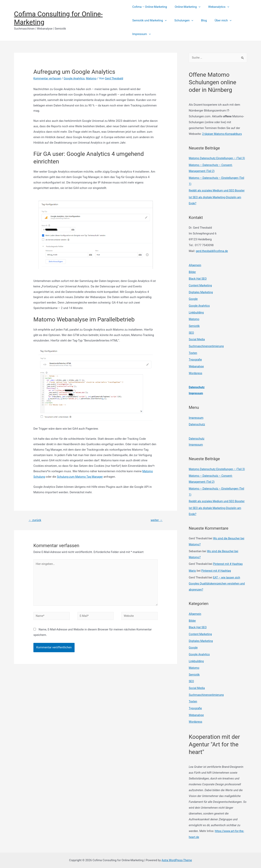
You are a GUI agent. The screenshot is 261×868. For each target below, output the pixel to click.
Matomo (93, 78)
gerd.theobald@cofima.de (212, 255)
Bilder (192, 276)
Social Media (197, 342)
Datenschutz (197, 389)
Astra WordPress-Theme (177, 860)
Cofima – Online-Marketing (150, 7)
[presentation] (197, 7)
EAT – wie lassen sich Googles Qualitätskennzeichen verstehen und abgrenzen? (218, 587)
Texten (193, 355)
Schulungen (182, 20)
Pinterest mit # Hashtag (228, 568)
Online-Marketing (186, 7)
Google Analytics (76, 78)
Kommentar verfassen (48, 78)
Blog (200, 20)
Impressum (141, 34)
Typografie (196, 362)
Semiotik (194, 329)
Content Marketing (201, 289)
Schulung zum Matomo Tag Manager (81, 477)
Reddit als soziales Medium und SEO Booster (218, 196)
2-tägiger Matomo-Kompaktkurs (223, 134)
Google (193, 302)
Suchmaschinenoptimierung (207, 348)
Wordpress (196, 375)
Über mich (217, 20)
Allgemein (195, 269)
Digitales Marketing (201, 296)
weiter (156, 520)
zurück (35, 520)
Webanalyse (197, 368)
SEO (191, 335)
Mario (193, 575)
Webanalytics (215, 7)
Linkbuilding (197, 315)
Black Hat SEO (198, 283)
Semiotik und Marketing (149, 20)
